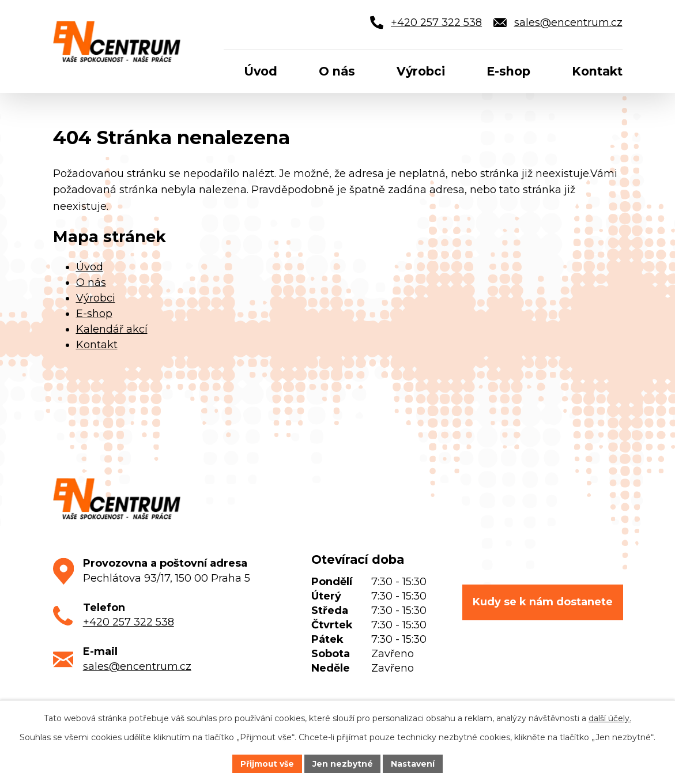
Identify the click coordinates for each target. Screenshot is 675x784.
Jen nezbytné (343, 763)
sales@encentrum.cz (137, 666)
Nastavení (413, 763)
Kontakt (97, 345)
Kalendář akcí (112, 329)
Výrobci (96, 298)
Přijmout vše (267, 763)
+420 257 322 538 (129, 622)
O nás (91, 282)
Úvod (90, 267)
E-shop (94, 314)
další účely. (610, 718)
